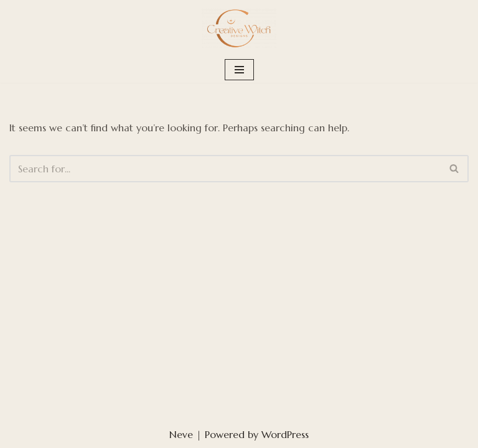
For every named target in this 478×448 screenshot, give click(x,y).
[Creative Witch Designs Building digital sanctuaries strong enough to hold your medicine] (239, 28)
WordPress (285, 434)
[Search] (225, 169)
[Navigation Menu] (239, 70)
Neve (181, 434)
